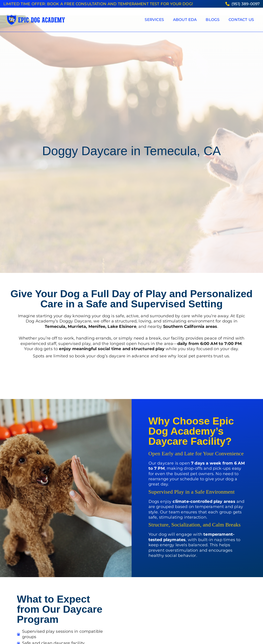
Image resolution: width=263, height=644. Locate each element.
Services (154, 20)
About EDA (185, 20)
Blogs (213, 20)
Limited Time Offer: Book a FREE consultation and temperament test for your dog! (98, 4)
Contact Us (241, 20)
